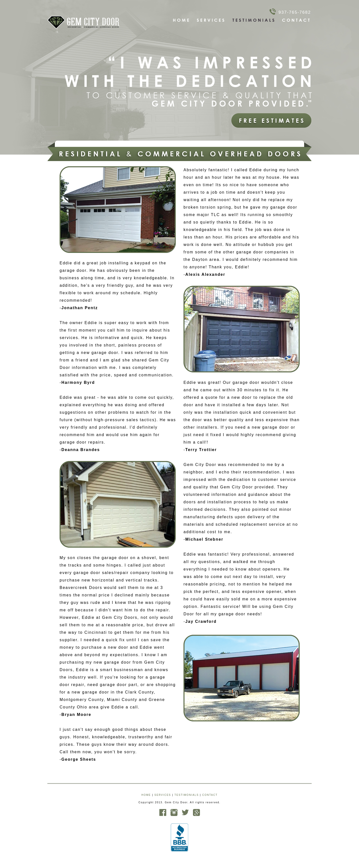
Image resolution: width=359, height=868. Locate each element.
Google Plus (196, 812)
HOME (146, 795)
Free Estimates (271, 121)
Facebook (163, 812)
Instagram (174, 812)
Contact (296, 20)
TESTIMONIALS (187, 795)
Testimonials (254, 20)
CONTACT (210, 795)
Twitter (185, 812)
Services (211, 20)
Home (181, 20)
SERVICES (163, 795)
